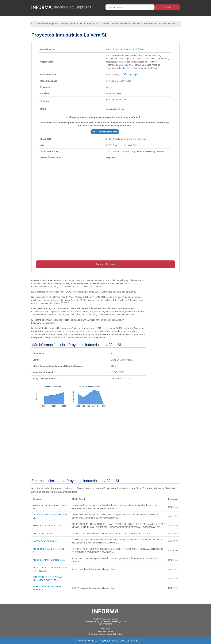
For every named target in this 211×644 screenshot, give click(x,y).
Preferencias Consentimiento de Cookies (105, 634)
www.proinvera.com (115, 109)
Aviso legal (105, 629)
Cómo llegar (130, 75)
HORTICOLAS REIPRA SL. (45, 541)
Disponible (111, 158)
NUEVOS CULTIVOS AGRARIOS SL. (50, 526)
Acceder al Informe (105, 264)
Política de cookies (105, 631)
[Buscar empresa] (130, 7)
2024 (113, 366)
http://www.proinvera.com (43, 323)
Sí (112, 354)
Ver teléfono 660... (120, 100)
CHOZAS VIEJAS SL (43, 533)
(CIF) (140, 49)
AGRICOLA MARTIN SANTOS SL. (49, 560)
